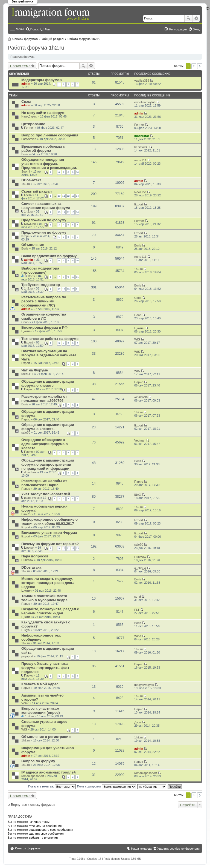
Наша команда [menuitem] (141, 849)
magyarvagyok (144, 685)
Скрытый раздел (37, 191)
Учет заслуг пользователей (46, 494)
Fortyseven (29, 139)
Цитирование (33, 124)
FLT (137, 610)
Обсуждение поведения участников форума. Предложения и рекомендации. (49, 164)
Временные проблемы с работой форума (43, 148)
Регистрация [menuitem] (178, 29)
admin (26, 84)
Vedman (140, 440)
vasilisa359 (142, 81)
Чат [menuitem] (48, 29)
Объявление (33, 245)
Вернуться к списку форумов (33, 805)
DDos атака (31, 567)
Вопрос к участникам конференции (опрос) (41, 711)
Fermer (29, 128)
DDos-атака (31, 180)
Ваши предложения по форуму (49, 256)
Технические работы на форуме (50, 339)
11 (64, 196)
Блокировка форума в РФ (44, 327)
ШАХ (138, 495)
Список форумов (25, 39)
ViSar (25, 703)
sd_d (138, 597)
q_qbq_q (140, 568)
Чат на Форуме (35, 370)
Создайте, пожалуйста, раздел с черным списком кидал (50, 611)
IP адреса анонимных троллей (49, 772)
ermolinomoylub (145, 102)
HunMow (27, 560)
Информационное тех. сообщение (41, 637)
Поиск (188, 18)
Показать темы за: (52, 786)
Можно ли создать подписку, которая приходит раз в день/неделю (48, 583)
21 (77, 289)
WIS (137, 339)
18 (64, 289)
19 (68, 289)
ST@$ (26, 630)
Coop (138, 298)
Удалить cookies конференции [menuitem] (178, 849)
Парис (28, 389)
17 (59, 289)
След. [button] (200, 66)
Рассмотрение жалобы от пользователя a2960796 (44, 399)
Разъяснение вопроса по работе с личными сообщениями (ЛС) (44, 301)
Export (139, 204)
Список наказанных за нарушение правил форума (46, 206)
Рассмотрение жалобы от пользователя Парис (44, 483)
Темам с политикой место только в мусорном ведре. (45, 598)
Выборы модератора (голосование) (40, 270)
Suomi (26, 171)
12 (68, 196)
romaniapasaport (33, 776)
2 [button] (194, 66)
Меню (20, 29)
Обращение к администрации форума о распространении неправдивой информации (48, 464)
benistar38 (141, 147)
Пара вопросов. (35, 556)
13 (73, 196)
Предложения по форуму (44, 220)
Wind (138, 636)
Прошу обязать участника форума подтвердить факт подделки (45, 668)
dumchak (30, 472)
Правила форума (22, 57)
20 (73, 289)
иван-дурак (32, 498)
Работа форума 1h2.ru (84, 39)
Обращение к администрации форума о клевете (48, 383)
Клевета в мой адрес (40, 684)
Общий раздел (53, 39)
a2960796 (141, 397)
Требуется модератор (41, 285)
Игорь (25, 236)
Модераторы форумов (42, 80)
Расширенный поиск (196, 18)
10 (77, 172)
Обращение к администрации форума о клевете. (48, 427)
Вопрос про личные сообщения (50, 135)
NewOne (140, 192)
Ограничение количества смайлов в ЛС (44, 316)
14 (77, 196)
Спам (26, 101)
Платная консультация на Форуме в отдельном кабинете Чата (49, 355)
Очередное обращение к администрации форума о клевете (45, 444)
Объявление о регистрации (46, 737)
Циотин (26, 331)
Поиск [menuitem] (34, 29)
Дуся (138, 722)
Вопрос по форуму (38, 761)
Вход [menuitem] (196, 29)
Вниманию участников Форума (49, 533)
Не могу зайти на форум (43, 113)
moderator (142, 136)
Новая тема (20, 66)
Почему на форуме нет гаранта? (50, 544)
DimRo (26, 514)
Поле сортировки (107, 786)
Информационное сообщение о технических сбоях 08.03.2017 (49, 522)
